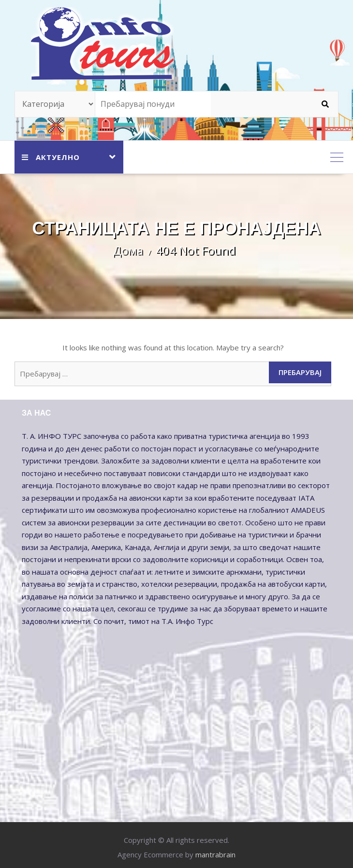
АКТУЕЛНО (51, 157)
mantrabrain (215, 854)
